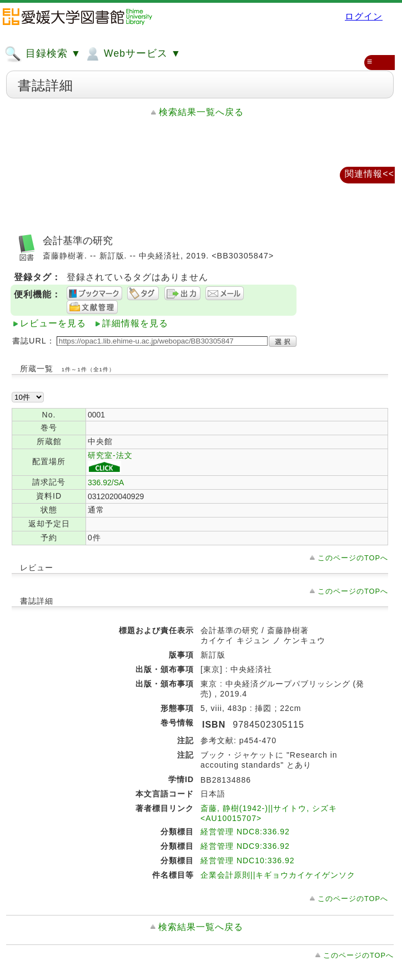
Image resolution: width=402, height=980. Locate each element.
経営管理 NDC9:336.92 (245, 846)
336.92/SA (106, 482)
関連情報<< (370, 174)
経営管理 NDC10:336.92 (248, 860)
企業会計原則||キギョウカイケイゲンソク (278, 875)
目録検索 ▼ (43, 54)
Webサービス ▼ (132, 54)
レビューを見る (53, 323)
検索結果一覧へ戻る (201, 112)
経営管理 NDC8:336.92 (245, 832)
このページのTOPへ (353, 558)
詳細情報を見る (135, 323)
